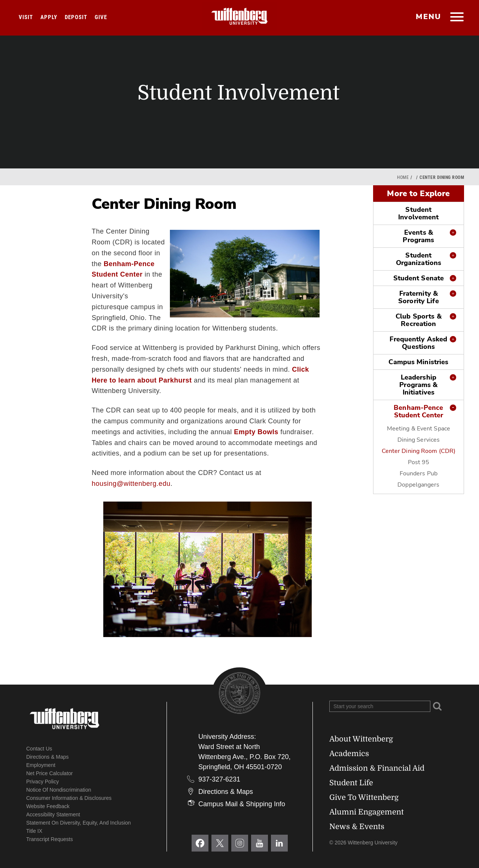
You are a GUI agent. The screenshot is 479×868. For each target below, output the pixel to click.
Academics (349, 754)
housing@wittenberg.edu (131, 484)
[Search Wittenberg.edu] (380, 706)
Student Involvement (418, 213)
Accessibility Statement (53, 814)
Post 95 (419, 462)
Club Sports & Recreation (418, 320)
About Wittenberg (361, 739)
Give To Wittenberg (364, 797)
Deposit (76, 17)
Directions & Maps (48, 757)
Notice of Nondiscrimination (59, 790)
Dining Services (419, 440)
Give (101, 17)
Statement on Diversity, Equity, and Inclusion (79, 823)
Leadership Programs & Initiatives (418, 385)
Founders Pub (419, 473)
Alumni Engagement (367, 812)
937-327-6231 (219, 779)
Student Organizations (419, 259)
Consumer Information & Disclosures (69, 798)
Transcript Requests (50, 839)
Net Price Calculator (50, 773)
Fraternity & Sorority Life (418, 297)
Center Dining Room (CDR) (419, 451)
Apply (49, 17)
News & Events (357, 827)
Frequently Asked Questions (418, 343)
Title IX (34, 831)
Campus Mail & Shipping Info (242, 804)
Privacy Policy (42, 782)
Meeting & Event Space (419, 429)
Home (403, 177)
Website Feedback (48, 806)
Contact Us (39, 749)
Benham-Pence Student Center (418, 411)
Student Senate (419, 278)
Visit (26, 17)
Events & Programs (418, 236)
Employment (41, 765)
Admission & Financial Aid (377, 768)
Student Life (351, 783)
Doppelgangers (418, 485)
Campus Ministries (418, 362)
